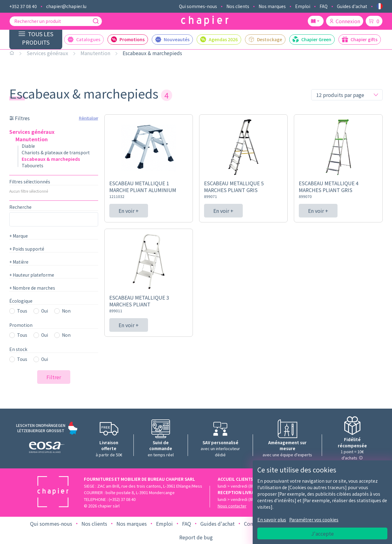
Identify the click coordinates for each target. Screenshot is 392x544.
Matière (19, 262)
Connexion (345, 21)
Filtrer (54, 377)
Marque (19, 236)
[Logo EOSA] (47, 448)
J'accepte (322, 533)
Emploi (303, 6)
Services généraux (47, 53)
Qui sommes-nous (198, 6)
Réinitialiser (89, 118)
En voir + (129, 211)
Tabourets (33, 165)
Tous (22, 311)
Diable (28, 146)
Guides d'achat (352, 6)
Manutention (95, 53)
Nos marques (272, 6)
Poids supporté (27, 249)
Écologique (21, 301)
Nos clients (238, 6)
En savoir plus (272, 520)
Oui (45, 311)
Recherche (20, 207)
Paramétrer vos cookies (314, 520)
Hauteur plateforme (32, 275)
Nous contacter (232, 506)
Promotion (21, 325)
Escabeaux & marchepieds (152, 53)
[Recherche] (96, 21)
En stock (18, 349)
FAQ (324, 6)
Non (66, 311)
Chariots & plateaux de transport (56, 152)
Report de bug (196, 537)
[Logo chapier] (205, 21)
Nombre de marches (32, 288)
